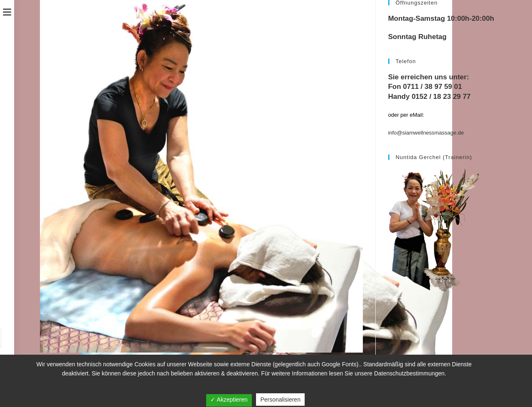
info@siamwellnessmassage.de (426, 133)
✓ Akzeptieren (229, 400)
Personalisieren (280, 400)
